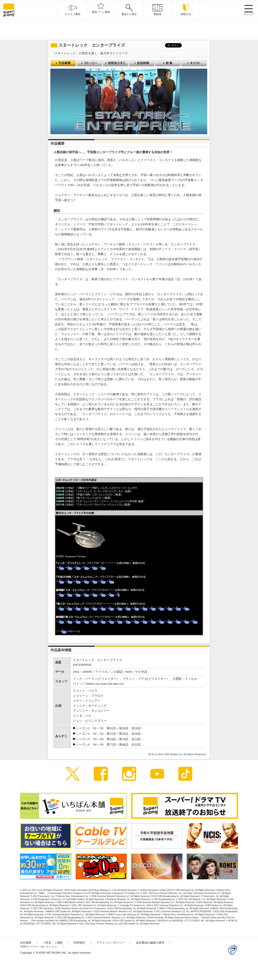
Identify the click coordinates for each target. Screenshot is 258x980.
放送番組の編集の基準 (153, 943)
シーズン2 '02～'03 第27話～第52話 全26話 (108, 734)
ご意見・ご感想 (56, 943)
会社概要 (29, 943)
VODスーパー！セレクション (42, 947)
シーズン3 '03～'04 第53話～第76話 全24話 (109, 739)
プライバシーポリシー (114, 943)
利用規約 (82, 943)
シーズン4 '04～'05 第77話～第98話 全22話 (109, 745)
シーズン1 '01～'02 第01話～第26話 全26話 (108, 728)
